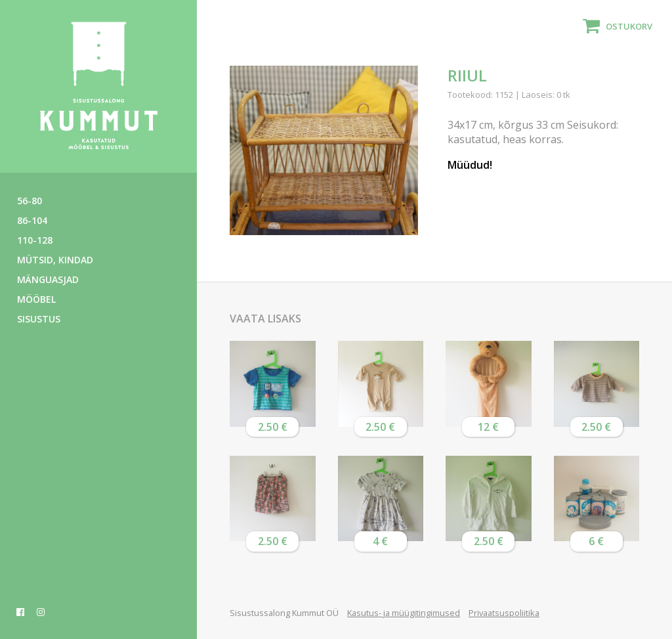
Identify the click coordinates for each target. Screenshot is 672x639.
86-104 (32, 220)
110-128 (35, 240)
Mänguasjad (48, 279)
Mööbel (36, 299)
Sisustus (39, 319)
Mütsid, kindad (55, 260)
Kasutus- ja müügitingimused (404, 613)
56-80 (30, 201)
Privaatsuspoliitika (504, 613)
